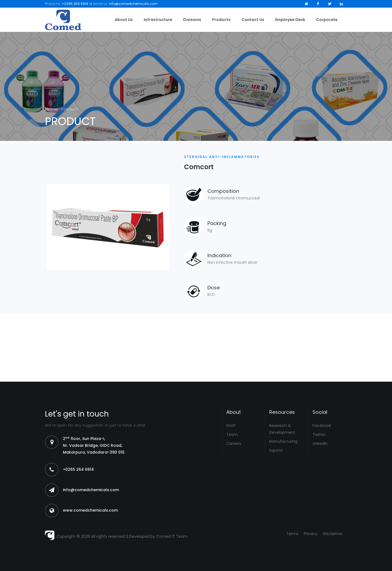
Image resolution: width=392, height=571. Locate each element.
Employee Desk (290, 20)
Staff (231, 426)
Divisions (192, 20)
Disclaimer (333, 534)
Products (221, 20)
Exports (276, 450)
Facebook (322, 426)
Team (232, 435)
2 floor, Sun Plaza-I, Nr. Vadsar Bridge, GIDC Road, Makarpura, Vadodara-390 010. (94, 445)
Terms (292, 534)
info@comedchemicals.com (133, 4)
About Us (124, 20)
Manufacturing (283, 441)
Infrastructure (158, 20)
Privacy (311, 534)
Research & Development (282, 429)
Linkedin (320, 444)
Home (52, 109)
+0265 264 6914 (75, 4)
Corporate (327, 20)
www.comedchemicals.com (90, 510)
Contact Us (253, 20)
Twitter (319, 435)
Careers (234, 444)
